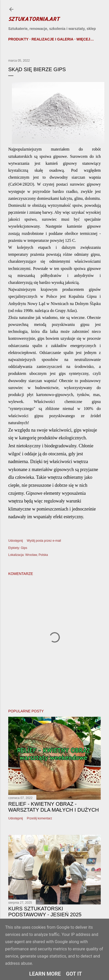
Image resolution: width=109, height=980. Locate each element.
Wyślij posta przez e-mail (44, 541)
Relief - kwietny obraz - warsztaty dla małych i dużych (54, 807)
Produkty (18, 39)
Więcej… (85, 39)
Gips (24, 548)
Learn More (45, 974)
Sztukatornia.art (34, 19)
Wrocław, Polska (37, 555)
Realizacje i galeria (52, 39)
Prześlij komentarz (39, 818)
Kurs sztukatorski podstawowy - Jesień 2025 (45, 912)
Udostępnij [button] (16, 541)
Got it (74, 974)
